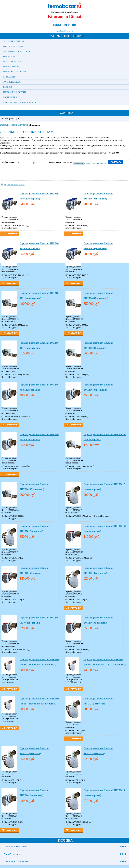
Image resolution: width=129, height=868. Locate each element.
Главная (4, 125)
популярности (99, 163)
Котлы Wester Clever (15, 72)
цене (88, 163)
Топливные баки (12, 82)
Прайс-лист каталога (14, 185)
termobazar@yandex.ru (64, 31)
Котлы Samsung (12, 67)
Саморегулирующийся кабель (20, 102)
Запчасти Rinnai (12, 62)
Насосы (7, 87)
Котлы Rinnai (10, 56)
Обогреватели (11, 97)
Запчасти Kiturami (13, 41)
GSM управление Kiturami (17, 51)
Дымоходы (9, 77)
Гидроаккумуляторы (15, 92)
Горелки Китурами (13, 46)
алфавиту (79, 163)
